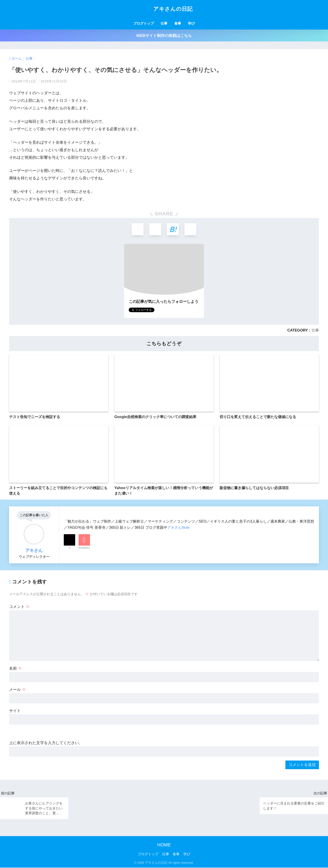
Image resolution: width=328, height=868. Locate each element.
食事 (178, 23)
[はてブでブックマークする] (173, 230)
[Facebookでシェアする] (155, 230)
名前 (15, 669)
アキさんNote (178, 528)
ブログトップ (143, 23)
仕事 (164, 23)
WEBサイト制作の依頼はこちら (164, 36)
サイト (15, 711)
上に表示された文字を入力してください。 (46, 743)
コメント (19, 607)
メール (17, 690)
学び (191, 23)
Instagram (84, 548)
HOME (164, 845)
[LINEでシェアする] (191, 230)
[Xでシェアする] (137, 230)
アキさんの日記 (164, 9)
